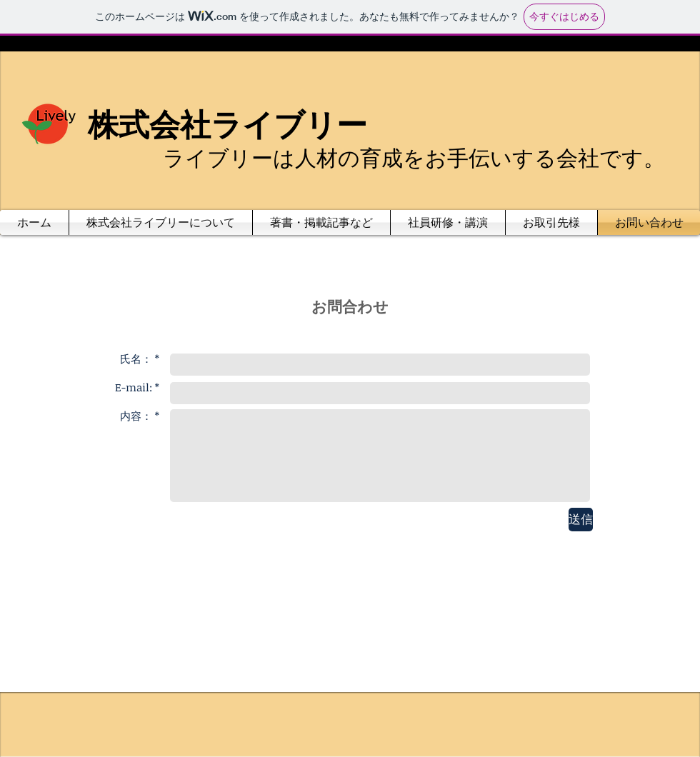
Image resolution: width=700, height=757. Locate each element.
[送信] (581, 520)
